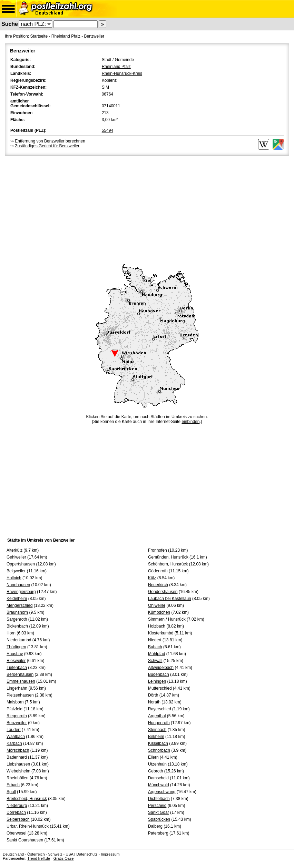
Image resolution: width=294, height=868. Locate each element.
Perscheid (157, 806)
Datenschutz (87, 854)
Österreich (36, 854)
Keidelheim (17, 599)
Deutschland (13, 854)
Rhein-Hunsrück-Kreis (122, 73)
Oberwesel (16, 833)
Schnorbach (159, 750)
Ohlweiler (157, 605)
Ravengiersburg (21, 592)
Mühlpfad (156, 654)
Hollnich (14, 578)
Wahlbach (16, 737)
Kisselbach (158, 743)
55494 (107, 130)
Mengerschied (19, 605)
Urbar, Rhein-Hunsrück (28, 826)
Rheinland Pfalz (66, 36)
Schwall (155, 661)
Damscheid (158, 778)
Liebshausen (18, 764)
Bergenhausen (20, 674)
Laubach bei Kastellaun (170, 599)
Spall (11, 792)
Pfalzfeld (14, 709)
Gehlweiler (16, 557)
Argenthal (157, 716)
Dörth (153, 695)
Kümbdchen (159, 612)
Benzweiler (94, 36)
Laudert (14, 730)
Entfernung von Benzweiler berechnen (50, 141)
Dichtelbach (159, 799)
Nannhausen (18, 585)
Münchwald (159, 785)
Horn (11, 633)
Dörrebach (16, 812)
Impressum (110, 854)
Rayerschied (160, 709)
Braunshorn (17, 612)
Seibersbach (18, 819)
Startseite (39, 36)
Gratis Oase (64, 858)
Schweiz (55, 854)
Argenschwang (162, 792)
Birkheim (156, 737)
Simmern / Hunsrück (167, 619)
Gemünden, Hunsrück (168, 557)
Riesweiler (16, 661)
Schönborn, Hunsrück (168, 564)
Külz (152, 578)
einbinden (190, 422)
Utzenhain (157, 764)
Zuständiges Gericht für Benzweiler (47, 146)
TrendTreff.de (39, 858)
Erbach (13, 785)
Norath (154, 702)
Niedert (155, 640)
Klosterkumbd (161, 633)
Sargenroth (17, 619)
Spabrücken (159, 819)
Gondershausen (163, 592)
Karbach (14, 743)
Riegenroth (17, 716)
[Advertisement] (147, 209)
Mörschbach (18, 750)
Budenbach (159, 674)
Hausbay (15, 654)
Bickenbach (17, 626)
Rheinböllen (17, 778)
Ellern (153, 757)
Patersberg (158, 833)
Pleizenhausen (20, 695)
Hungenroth (159, 723)
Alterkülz (14, 550)
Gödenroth (158, 571)
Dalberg (155, 826)
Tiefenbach (17, 668)
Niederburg (17, 806)
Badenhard (17, 757)
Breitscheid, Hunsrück (27, 799)
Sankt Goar (159, 812)
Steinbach (157, 730)
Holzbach (157, 626)
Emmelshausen (21, 681)
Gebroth (155, 771)
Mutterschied (160, 688)
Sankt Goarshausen (25, 840)
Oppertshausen (21, 564)
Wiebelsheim (18, 771)
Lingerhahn (17, 688)
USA (69, 854)
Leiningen (157, 681)
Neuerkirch (158, 585)
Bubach (155, 647)
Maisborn (15, 702)
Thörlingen (16, 647)
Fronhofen (158, 550)
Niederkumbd (19, 640)
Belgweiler (16, 571)
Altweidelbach (161, 668)
